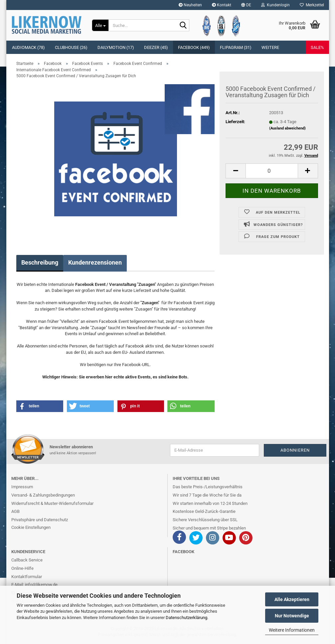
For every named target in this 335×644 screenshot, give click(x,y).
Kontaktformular (27, 577)
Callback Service (27, 560)
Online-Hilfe (22, 568)
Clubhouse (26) (71, 47)
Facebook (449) (194, 47)
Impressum (22, 487)
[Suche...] (100, 25)
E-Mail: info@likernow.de (34, 585)
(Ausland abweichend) (287, 128)
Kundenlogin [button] (275, 5)
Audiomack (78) (28, 47)
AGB (15, 511)
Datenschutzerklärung (186, 618)
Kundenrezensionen (95, 262)
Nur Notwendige (292, 616)
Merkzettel (312, 5)
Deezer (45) (156, 47)
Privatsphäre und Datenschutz (40, 520)
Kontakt (222, 5)
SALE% (317, 47)
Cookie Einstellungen (31, 527)
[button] (246, 5)
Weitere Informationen (292, 630)
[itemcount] (272, 171)
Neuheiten (190, 5)
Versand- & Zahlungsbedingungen (43, 495)
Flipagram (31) (236, 47)
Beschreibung (40, 262)
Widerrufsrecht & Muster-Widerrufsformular (52, 503)
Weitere (270, 47)
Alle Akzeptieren (292, 599)
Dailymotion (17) (116, 47)
